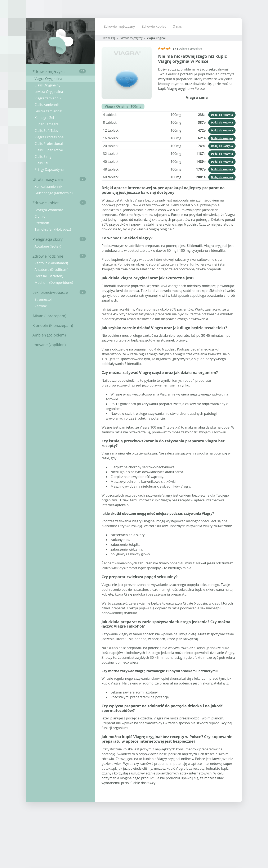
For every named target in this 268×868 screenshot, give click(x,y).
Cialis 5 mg (43, 157)
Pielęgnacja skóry (59, 239)
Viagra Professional (50, 137)
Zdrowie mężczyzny (119, 26)
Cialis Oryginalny (47, 85)
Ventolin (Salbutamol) (51, 263)
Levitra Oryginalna (49, 92)
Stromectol (43, 299)
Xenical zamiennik (48, 186)
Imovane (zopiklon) (49, 345)
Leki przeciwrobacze (59, 292)
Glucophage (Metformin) (54, 193)
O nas (177, 26)
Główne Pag (108, 38)
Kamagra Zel (44, 118)
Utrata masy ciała (59, 179)
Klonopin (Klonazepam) (53, 325)
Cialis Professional (49, 144)
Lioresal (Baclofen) (49, 276)
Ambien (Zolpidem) (49, 335)
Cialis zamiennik (47, 105)
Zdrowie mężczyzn (59, 72)
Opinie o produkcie (190, 49)
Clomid (40, 216)
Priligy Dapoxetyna (49, 169)
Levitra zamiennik (48, 111)
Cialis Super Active (49, 150)
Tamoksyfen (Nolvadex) (53, 229)
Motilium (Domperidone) (54, 282)
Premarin (42, 223)
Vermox (41, 306)
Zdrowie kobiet (59, 203)
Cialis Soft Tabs (46, 131)
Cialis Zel (41, 163)
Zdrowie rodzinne (59, 256)
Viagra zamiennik (48, 98)
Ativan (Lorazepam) (49, 316)
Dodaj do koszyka (222, 115)
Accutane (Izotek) (48, 246)
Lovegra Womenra (49, 210)
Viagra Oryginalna (48, 79)
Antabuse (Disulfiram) (51, 270)
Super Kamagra (47, 124)
